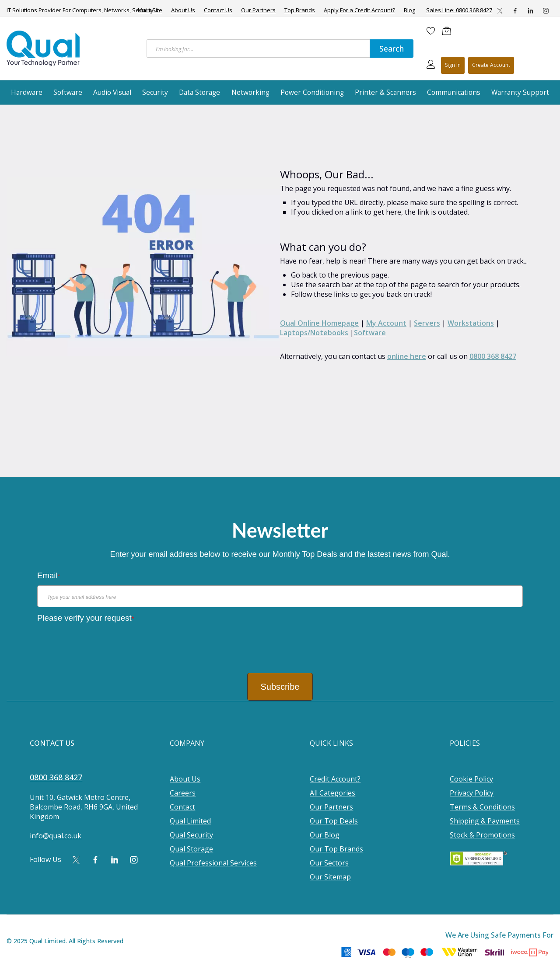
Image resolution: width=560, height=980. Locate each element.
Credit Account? (335, 779)
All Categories (332, 793)
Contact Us (218, 10)
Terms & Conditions (482, 807)
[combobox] (258, 49)
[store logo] (44, 49)
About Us (183, 10)
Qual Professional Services (213, 863)
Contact (182, 807)
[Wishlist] (431, 31)
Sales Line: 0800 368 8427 (459, 10)
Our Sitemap (330, 877)
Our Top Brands (336, 849)
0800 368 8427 (493, 356)
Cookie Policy (471, 779)
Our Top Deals (334, 821)
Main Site (150, 10)
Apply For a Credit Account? (359, 10)
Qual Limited (190, 821)
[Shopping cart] (449, 31)
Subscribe (280, 687)
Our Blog (325, 835)
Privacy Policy (472, 793)
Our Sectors (329, 863)
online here (407, 356)
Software (370, 333)
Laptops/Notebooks (314, 333)
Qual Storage (191, 849)
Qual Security (191, 835)
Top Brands (300, 10)
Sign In (453, 65)
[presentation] (104, 645)
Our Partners (258, 10)
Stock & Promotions (482, 835)
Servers (427, 323)
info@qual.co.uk (56, 836)
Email (49, 575)
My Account (386, 323)
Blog (409, 10)
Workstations (471, 323)
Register (491, 65)
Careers (183, 793)
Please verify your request (86, 618)
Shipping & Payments (485, 821)
